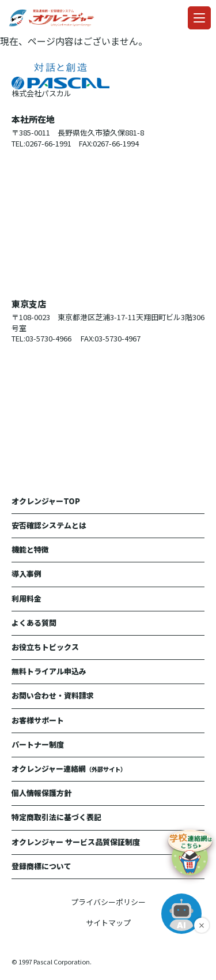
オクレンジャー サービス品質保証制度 (76, 842)
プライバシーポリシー (108, 902)
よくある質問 (34, 623)
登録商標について (41, 866)
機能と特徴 (30, 549)
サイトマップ (108, 923)
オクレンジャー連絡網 (69, 769)
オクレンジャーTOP (46, 501)
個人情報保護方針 (41, 793)
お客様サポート (38, 720)
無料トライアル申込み (49, 671)
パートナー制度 (38, 744)
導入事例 (26, 574)
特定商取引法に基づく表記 (56, 817)
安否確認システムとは (49, 525)
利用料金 (26, 598)
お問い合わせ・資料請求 (53, 695)
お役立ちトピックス (45, 647)
